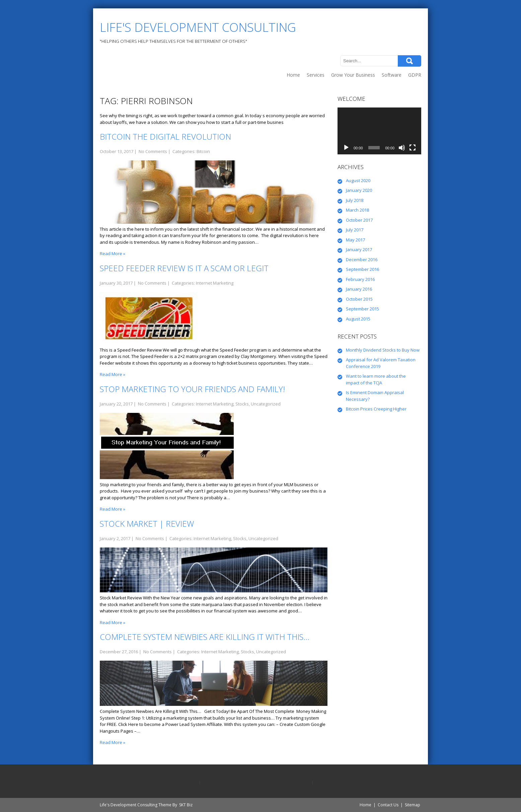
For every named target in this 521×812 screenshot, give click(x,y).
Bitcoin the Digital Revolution (165, 136)
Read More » (113, 253)
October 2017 (359, 220)
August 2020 (358, 180)
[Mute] (402, 148)
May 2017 (355, 240)
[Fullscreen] (413, 148)
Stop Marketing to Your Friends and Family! (192, 389)
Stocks (242, 404)
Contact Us (388, 805)
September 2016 (362, 269)
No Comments (153, 151)
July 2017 (355, 230)
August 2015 (358, 319)
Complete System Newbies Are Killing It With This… (205, 637)
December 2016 (362, 260)
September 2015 (362, 309)
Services (316, 75)
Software (392, 75)
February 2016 (360, 279)
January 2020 (359, 190)
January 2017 (359, 249)
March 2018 (357, 210)
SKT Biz (186, 805)
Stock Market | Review (147, 524)
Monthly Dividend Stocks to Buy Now (383, 350)
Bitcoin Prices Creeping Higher (376, 409)
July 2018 (355, 200)
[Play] (346, 148)
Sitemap (413, 805)
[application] (379, 131)
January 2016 (359, 289)
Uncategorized (266, 404)
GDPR (415, 75)
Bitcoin (203, 151)
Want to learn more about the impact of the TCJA (376, 379)
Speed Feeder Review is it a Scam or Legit (184, 268)
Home (293, 75)
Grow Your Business (353, 75)
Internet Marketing (215, 283)
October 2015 (359, 299)
